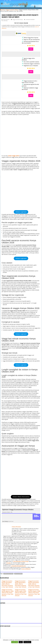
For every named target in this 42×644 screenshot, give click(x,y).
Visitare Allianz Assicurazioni (21, 387)
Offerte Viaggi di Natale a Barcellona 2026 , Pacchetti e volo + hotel (25, 594)
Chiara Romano (6, 20)
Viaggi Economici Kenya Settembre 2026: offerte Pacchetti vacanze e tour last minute (34, 474)
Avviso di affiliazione (26, 459)
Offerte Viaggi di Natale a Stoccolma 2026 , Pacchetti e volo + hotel (24, 612)
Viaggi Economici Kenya (12, 10)
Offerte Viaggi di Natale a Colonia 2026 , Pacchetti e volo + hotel (24, 606)
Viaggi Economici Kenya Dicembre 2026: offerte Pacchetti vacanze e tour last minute (7, 474)
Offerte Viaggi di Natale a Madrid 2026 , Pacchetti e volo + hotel (24, 600)
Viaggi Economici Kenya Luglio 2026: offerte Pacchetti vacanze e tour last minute (21, 483)
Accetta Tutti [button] (15, 642)
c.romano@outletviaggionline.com (18, 456)
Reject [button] (21, 642)
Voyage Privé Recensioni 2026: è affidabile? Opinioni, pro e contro (24, 589)
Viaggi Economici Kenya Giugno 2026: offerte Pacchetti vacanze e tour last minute (34, 483)
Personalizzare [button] (27, 642)
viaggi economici (18, 464)
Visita (31, 49)
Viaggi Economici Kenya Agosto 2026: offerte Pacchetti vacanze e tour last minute (8, 483)
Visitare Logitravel (21, 138)
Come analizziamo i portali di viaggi (21, 451)
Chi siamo (8, 453)
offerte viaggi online (8, 464)
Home (2, 10)
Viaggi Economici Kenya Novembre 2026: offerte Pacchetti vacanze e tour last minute (21, 474)
